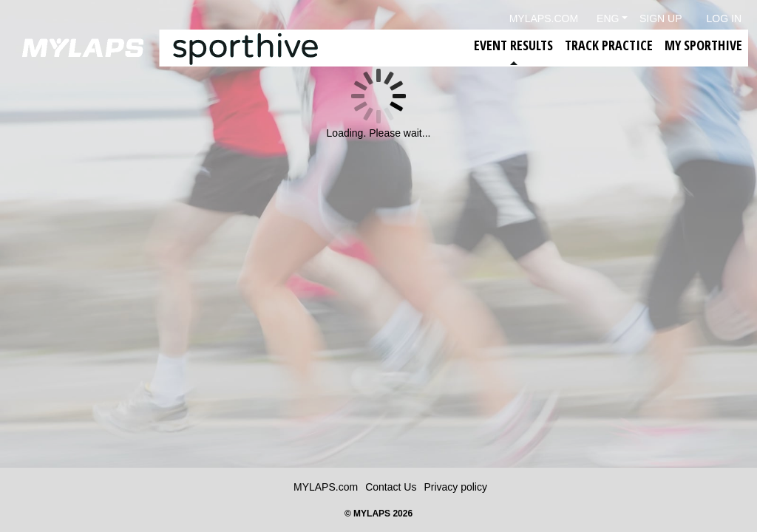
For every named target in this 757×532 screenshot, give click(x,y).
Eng (608, 18)
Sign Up (661, 18)
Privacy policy (455, 487)
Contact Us (391, 487)
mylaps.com (544, 18)
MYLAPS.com (326, 487)
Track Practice (609, 45)
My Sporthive (703, 45)
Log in (724, 18)
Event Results (513, 45)
